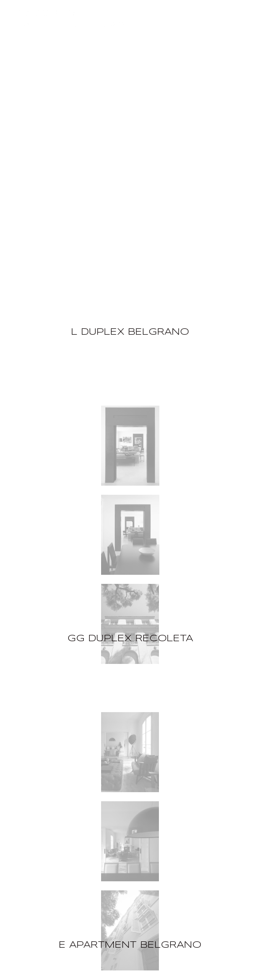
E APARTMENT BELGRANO (130, 945)
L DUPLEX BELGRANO (130, 332)
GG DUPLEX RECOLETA (130, 639)
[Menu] (247, 13)
